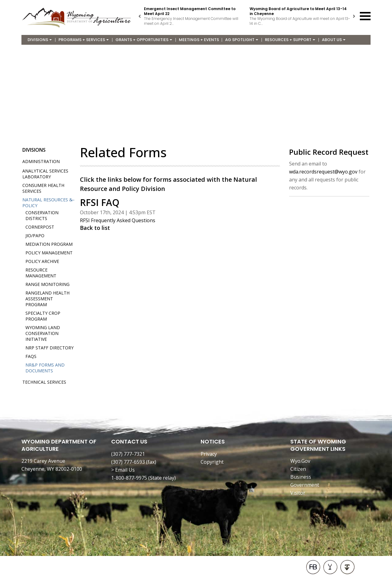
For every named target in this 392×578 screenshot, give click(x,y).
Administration (41, 161)
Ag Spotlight (242, 40)
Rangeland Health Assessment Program (47, 299)
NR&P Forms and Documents (45, 368)
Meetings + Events (199, 40)
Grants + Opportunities (144, 40)
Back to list (95, 228)
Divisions (40, 40)
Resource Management (41, 273)
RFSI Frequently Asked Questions (118, 220)
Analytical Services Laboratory (45, 174)
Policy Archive (42, 261)
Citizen (298, 469)
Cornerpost (40, 227)
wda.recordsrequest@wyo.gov (323, 172)
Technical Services (44, 382)
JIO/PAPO (35, 236)
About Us (334, 40)
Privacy (209, 454)
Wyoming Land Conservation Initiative (43, 333)
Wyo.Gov (300, 461)
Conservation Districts (42, 215)
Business (301, 477)
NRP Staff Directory (49, 348)
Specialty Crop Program (43, 316)
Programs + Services (84, 40)
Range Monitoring (47, 284)
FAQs (31, 356)
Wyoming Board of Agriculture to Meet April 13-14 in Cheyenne (298, 11)
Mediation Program (49, 244)
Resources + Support (290, 40)
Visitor (298, 493)
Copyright (212, 462)
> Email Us (123, 470)
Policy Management (49, 253)
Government (305, 485)
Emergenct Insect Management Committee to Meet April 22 (190, 11)
